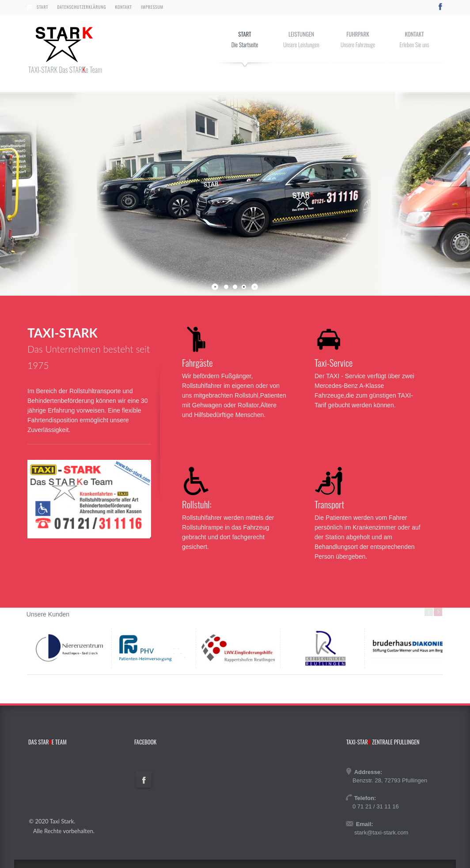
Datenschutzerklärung (81, 7)
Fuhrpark (358, 34)
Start (42, 7)
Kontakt (124, 7)
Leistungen (301, 34)
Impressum (152, 7)
